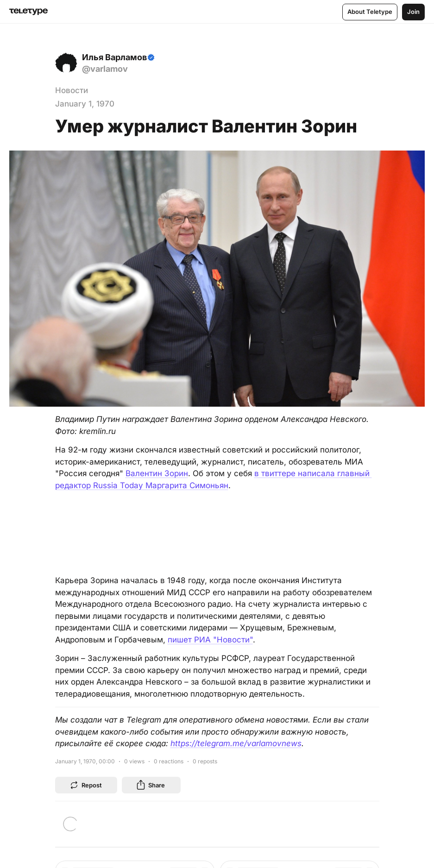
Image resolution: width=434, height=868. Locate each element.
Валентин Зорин (157, 473)
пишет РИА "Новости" (210, 640)
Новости (72, 90)
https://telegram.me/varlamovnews (236, 743)
